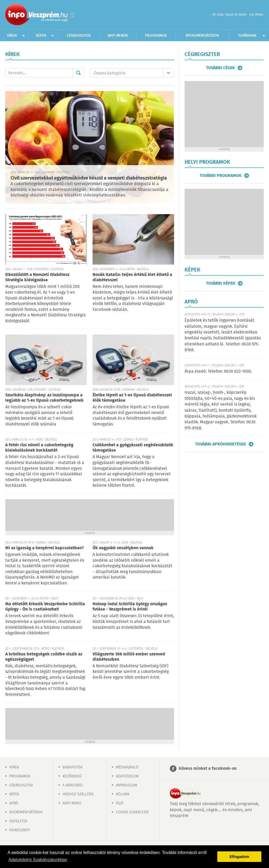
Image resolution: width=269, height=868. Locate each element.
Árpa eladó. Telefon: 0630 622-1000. (218, 371)
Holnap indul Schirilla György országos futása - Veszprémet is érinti (130, 607)
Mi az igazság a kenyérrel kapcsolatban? (45, 548)
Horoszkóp (20, 830)
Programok (156, 36)
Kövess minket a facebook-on (208, 769)
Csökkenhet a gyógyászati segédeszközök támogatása (133, 448)
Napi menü (72, 803)
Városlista (72, 15)
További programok (221, 176)
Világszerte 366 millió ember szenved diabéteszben (129, 657)
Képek (41, 36)
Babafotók (73, 767)
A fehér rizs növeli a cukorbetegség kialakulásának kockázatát (39, 448)
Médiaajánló (127, 767)
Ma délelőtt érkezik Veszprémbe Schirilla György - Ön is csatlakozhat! (45, 607)
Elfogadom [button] (239, 857)
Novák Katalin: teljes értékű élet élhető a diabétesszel (132, 277)
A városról (73, 785)
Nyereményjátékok (202, 36)
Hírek (12, 36)
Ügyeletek (18, 821)
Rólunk (123, 794)
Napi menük (118, 36)
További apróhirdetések (221, 444)
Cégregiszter (79, 36)
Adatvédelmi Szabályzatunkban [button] (38, 860)
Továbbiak (247, 36)
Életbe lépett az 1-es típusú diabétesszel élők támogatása (132, 398)
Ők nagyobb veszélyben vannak (123, 548)
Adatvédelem (127, 776)
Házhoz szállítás (78, 794)
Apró (14, 803)
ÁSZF (120, 803)
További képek (221, 283)
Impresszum (126, 785)
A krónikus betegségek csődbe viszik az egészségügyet (44, 657)
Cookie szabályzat (132, 812)
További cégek (220, 68)
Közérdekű (72, 776)
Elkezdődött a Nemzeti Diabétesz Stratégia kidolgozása (37, 277)
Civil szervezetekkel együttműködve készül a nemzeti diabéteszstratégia (89, 178)
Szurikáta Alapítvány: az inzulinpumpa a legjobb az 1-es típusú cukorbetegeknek (44, 398)
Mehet (78, 73)
